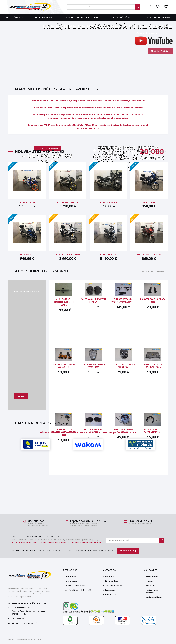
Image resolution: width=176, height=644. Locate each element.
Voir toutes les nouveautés (152, 152)
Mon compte (150, 570)
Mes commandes (152, 576)
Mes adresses (151, 586)
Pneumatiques (110, 590)
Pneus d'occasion (44, 17)
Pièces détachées (15, 17)
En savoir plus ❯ (128, 551)
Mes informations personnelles (152, 591)
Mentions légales (71, 581)
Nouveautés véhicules (123, 17)
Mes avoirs (150, 581)
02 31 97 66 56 (18, 619)
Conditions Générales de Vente (76, 586)
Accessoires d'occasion (158, 17)
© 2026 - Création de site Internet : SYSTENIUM (25, 640)
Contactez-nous (70, 576)
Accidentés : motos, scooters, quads (82, 17)
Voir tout (21, 396)
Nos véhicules (110, 576)
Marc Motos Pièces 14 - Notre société (78, 590)
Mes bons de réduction (154, 597)
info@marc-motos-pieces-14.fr (38, 526)
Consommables (111, 595)
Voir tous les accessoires (153, 272)
